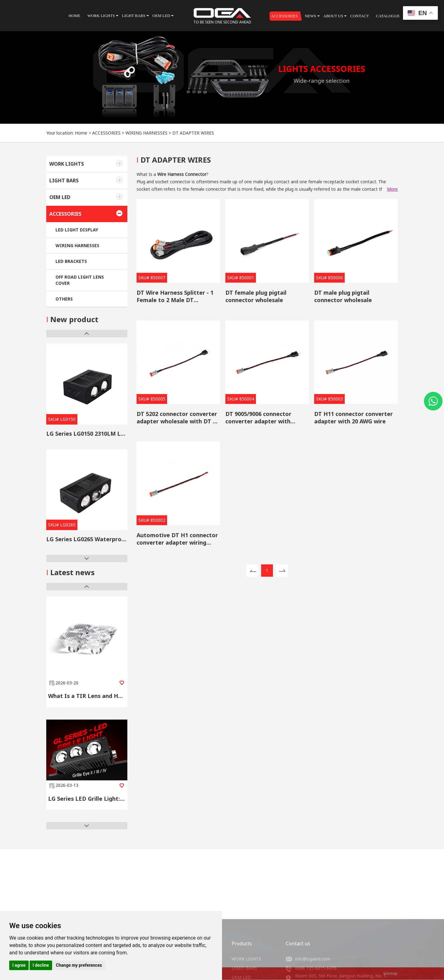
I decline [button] (41, 965)
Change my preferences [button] (79, 965)
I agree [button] (19, 965)
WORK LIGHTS (67, 164)
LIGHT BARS (64, 181)
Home (81, 133)
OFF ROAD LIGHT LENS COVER (80, 280)
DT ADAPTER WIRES (193, 133)
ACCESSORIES (106, 133)
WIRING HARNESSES (146, 133)
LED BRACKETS (71, 261)
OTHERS (64, 299)
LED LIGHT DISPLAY (77, 230)
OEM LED (60, 197)
